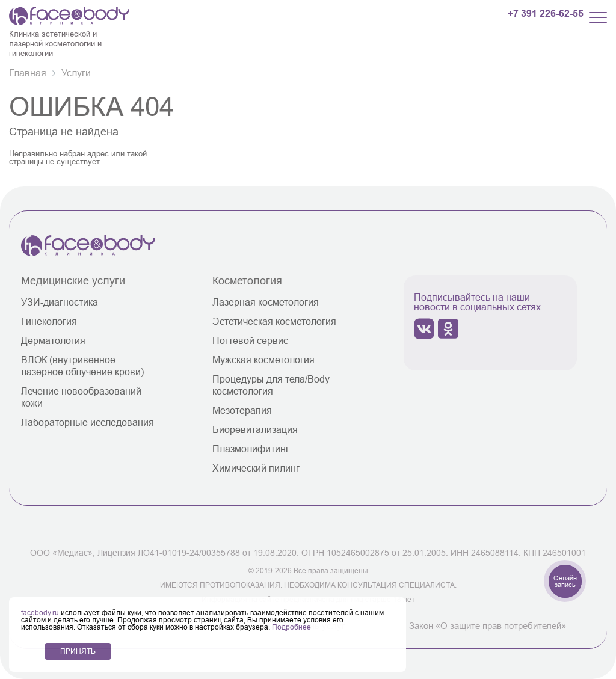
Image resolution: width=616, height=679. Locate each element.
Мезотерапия (242, 410)
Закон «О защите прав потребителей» (488, 626)
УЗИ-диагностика (60, 302)
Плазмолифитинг (251, 449)
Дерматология (53, 340)
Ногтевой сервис (250, 340)
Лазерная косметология (266, 302)
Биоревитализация (255, 429)
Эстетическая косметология (274, 321)
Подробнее (291, 627)
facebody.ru (41, 613)
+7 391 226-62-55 (546, 14)
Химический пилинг (256, 468)
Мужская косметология (263, 360)
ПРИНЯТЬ (78, 651)
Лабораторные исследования (88, 422)
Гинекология (49, 321)
